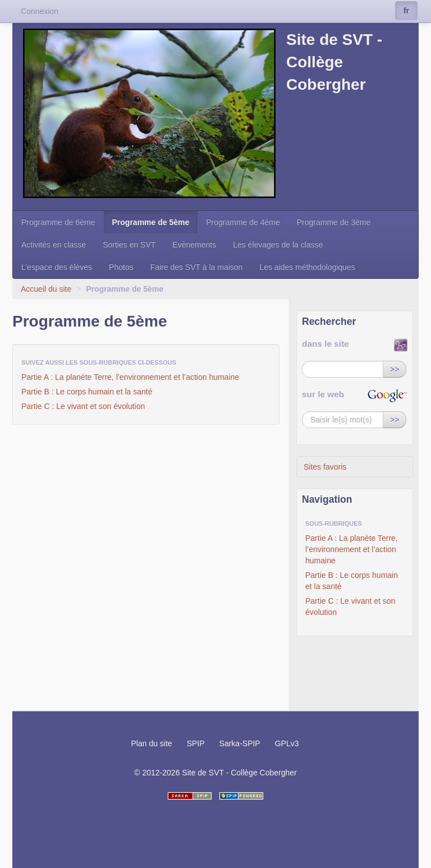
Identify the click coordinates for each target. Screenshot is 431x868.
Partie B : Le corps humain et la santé (87, 392)
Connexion (40, 11)
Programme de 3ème (334, 222)
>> (395, 369)
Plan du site (151, 743)
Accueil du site (46, 289)
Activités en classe (54, 245)
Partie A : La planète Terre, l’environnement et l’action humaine (130, 377)
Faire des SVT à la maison (197, 267)
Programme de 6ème (58, 222)
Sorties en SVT (129, 245)
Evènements (194, 245)
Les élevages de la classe (278, 245)
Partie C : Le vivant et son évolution (83, 406)
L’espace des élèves (57, 267)
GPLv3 (287, 743)
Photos (121, 267)
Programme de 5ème (151, 222)
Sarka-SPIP (240, 743)
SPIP (196, 743)
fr (406, 11)
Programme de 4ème (243, 222)
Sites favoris (325, 467)
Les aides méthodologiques (307, 267)
